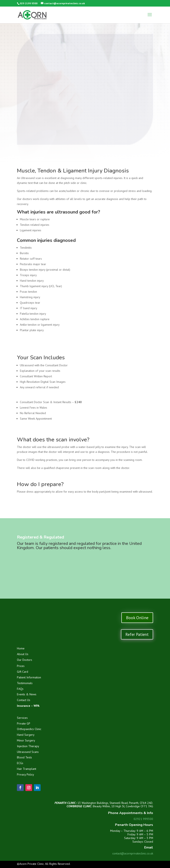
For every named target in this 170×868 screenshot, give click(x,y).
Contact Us (24, 700)
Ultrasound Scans (28, 752)
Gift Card (23, 672)
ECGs (20, 763)
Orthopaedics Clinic (29, 729)
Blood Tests (24, 757)
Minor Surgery (26, 740)
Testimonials (25, 683)
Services (22, 718)
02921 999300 (143, 819)
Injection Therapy (28, 746)
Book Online (137, 618)
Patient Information (29, 677)
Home (21, 648)
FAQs (20, 689)
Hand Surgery (26, 735)
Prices (21, 666)
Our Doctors (25, 660)
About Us (23, 654)
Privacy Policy (25, 774)
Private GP (24, 723)
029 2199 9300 (29, 3)
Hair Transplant (27, 769)
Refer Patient (137, 634)
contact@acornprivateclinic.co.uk (133, 853)
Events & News (27, 694)
